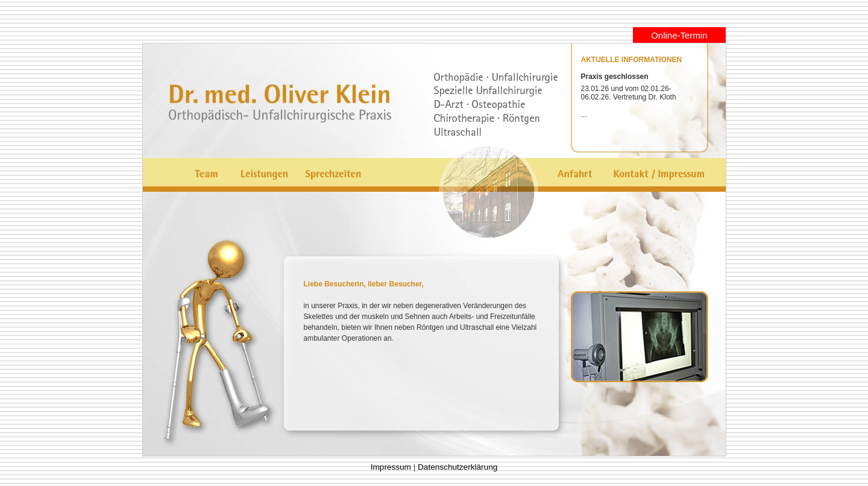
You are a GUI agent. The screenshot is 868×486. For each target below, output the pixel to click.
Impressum (391, 467)
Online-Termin (679, 35)
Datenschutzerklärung (458, 467)
